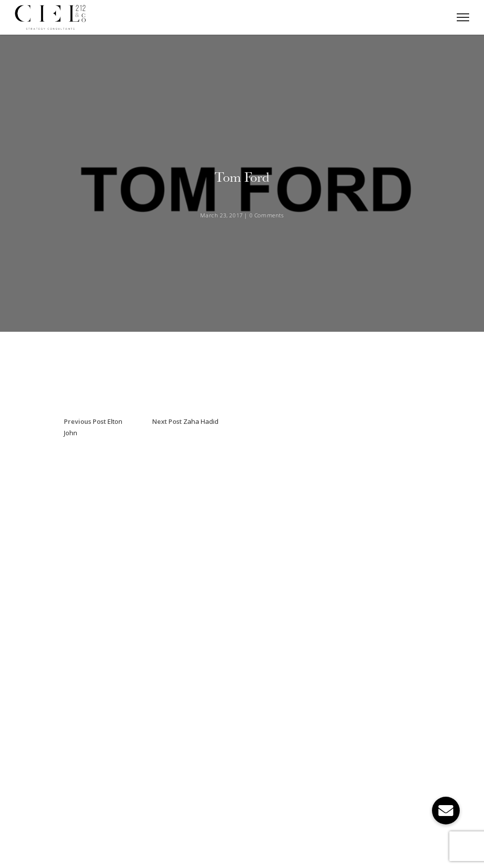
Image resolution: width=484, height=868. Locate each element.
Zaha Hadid (201, 421)
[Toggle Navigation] (460, 17)
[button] (446, 811)
